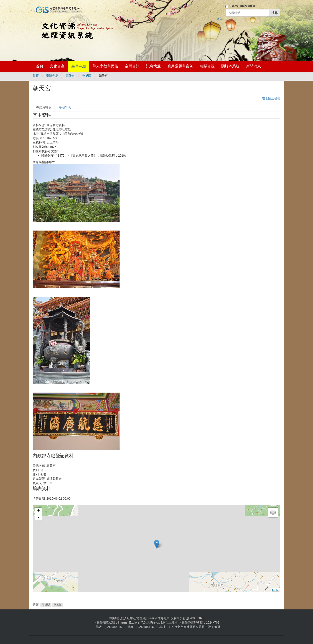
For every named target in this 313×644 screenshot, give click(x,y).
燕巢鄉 (58, 605)
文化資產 (57, 66)
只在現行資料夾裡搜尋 (242, 6)
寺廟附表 (65, 107)
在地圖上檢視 (271, 98)
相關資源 (207, 66)
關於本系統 (230, 66)
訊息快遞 (153, 66)
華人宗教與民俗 (105, 66)
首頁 (40, 66)
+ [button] (39, 511)
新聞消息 (253, 66)
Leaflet (276, 590)
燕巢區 (87, 76)
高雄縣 (46, 605)
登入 (219, 19)
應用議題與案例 (180, 66)
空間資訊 (132, 66)
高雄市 (70, 76)
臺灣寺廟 (78, 66)
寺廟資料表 (44, 107)
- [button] (38, 517)
